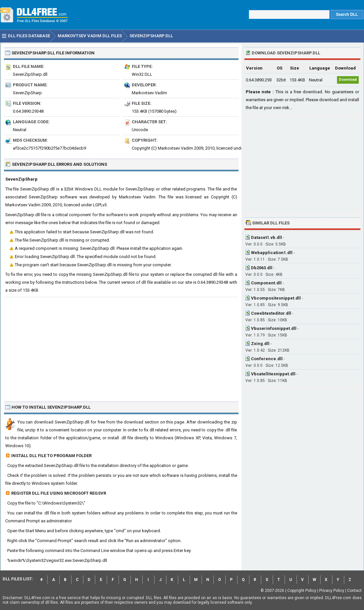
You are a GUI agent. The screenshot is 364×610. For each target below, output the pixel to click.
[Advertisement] (121, 347)
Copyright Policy (302, 591)
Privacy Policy (332, 591)
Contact (354, 591)
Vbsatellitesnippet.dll (273, 374)
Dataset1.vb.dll (266, 237)
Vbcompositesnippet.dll (276, 298)
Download (348, 80)
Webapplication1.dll (272, 253)
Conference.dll (267, 359)
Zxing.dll (260, 344)
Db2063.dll (262, 268)
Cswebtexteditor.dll (271, 313)
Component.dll (266, 283)
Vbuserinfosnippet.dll (274, 328)
